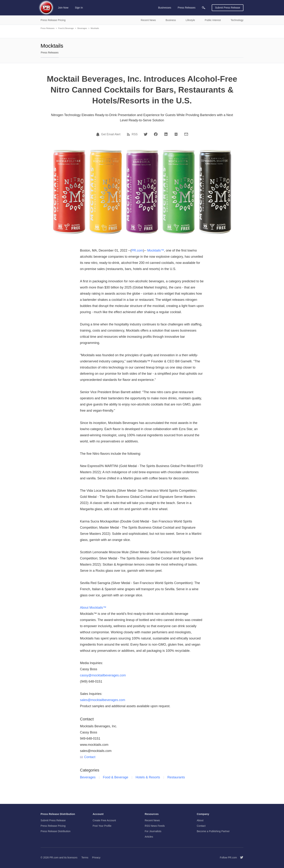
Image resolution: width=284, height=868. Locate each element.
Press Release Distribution (56, 831)
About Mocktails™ (93, 608)
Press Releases (48, 28)
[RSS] (129, 134)
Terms (85, 857)
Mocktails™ (156, 250)
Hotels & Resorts (148, 777)
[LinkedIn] (166, 134)
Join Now (63, 8)
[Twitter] (146, 134)
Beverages (82, 28)
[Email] (186, 134)
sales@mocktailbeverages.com (103, 700)
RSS (135, 134)
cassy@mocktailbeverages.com (103, 675)
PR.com (137, 250)
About (200, 820)
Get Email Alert (111, 134)
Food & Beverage (66, 28)
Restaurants (176, 777)
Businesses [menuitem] (165, 8)
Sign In (79, 8)
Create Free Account (104, 820)
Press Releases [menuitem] (187, 8)
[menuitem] (204, 8)
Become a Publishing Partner (213, 831)
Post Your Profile (102, 826)
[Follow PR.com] (240, 857)
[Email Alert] (98, 134)
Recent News (152, 820)
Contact (88, 757)
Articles (149, 837)
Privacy (96, 857)
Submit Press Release (228, 8)
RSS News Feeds (155, 826)
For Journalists (153, 831)
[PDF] (176, 134)
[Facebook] (156, 134)
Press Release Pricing (53, 826)
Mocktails (95, 28)
